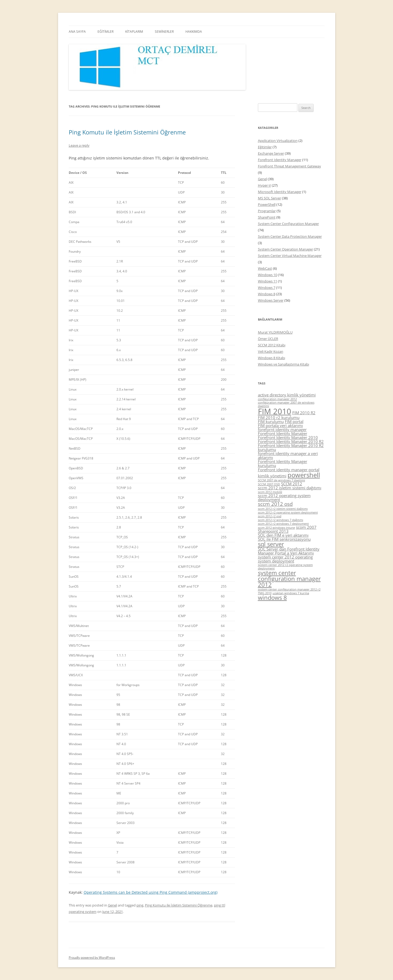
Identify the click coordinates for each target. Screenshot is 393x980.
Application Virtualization (278, 141)
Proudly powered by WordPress (92, 958)
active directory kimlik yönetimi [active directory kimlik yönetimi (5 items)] (287, 395)
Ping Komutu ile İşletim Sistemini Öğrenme (127, 132)
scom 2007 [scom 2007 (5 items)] (306, 527)
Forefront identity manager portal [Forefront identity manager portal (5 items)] (289, 470)
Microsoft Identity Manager (280, 192)
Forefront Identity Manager (280, 160)
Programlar (267, 211)
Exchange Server (271, 153)
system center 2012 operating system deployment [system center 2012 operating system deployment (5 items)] (285, 559)
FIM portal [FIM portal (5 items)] (294, 421)
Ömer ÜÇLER (268, 339)
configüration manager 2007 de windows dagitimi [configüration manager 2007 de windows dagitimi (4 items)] (286, 404)
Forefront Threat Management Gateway (289, 166)
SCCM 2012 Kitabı (272, 345)
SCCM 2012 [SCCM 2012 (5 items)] (292, 484)
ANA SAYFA (77, 32)
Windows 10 (268, 275)
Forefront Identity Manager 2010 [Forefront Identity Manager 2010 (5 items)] (288, 437)
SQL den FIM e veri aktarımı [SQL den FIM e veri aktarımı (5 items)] (283, 535)
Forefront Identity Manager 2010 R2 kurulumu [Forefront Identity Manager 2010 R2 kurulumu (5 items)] (291, 447)
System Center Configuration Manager (288, 224)
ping (140, 905)
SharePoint (267, 217)
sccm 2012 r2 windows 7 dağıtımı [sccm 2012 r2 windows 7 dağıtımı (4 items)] (281, 520)
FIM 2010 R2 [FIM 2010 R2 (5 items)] (304, 413)
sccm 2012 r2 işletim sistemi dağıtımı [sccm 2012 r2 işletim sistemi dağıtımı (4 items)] (283, 509)
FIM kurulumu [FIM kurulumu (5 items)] (271, 421)
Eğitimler (265, 147)
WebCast (265, 268)
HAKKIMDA (194, 32)
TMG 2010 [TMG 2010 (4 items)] (265, 593)
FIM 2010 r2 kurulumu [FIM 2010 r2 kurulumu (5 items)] (279, 417)
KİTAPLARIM (134, 32)
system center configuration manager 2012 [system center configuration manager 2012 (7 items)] (289, 579)
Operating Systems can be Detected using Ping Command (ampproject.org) (151, 892)
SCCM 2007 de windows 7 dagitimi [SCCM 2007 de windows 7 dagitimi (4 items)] (281, 480)
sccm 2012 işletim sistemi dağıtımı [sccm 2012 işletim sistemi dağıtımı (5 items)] (290, 488)
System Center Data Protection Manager (290, 236)
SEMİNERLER (164, 32)
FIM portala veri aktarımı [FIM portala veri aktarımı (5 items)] (280, 425)
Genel (112, 905)
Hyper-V (264, 185)
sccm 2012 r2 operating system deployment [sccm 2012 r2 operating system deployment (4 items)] (288, 512)
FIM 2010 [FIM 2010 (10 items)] (275, 411)
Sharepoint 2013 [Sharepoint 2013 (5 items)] (273, 531)
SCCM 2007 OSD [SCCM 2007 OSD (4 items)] (269, 484)
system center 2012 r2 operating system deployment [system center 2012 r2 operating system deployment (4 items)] (285, 567)
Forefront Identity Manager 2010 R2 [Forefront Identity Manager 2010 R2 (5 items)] (291, 441)
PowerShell (267, 204)
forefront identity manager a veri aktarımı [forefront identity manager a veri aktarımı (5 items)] (288, 455)
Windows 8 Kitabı (272, 358)
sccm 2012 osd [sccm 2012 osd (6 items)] (275, 504)
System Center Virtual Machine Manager (290, 256)
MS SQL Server (270, 198)
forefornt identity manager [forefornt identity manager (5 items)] (282, 429)
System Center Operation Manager (285, 249)
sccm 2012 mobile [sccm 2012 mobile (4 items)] (270, 492)
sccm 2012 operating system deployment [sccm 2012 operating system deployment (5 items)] (284, 497)
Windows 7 (267, 288)
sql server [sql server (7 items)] (271, 544)
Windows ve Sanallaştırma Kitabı (283, 364)
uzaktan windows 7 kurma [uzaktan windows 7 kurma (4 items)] (291, 593)
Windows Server (271, 300)
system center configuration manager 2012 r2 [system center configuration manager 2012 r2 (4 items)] (289, 589)
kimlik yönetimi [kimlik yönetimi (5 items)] (272, 476)
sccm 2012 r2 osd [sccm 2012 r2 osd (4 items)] (270, 516)
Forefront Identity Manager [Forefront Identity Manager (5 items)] (283, 433)
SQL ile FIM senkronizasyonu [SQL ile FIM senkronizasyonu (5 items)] (284, 539)
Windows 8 (267, 294)
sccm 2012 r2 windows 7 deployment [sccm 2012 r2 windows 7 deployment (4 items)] (283, 524)
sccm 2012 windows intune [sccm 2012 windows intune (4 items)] (276, 528)
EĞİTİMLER (106, 32)
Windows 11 (268, 281)
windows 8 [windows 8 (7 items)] (272, 598)
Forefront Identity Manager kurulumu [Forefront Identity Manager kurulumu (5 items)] (283, 463)
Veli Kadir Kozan (271, 351)
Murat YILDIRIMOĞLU (275, 332)
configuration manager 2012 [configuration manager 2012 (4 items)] (277, 399)
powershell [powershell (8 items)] (304, 475)
